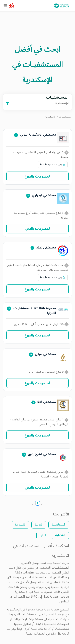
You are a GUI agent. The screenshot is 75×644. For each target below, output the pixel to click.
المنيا (43, 535)
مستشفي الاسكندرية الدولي (38, 135)
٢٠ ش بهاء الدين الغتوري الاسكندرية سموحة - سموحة (41, 155)
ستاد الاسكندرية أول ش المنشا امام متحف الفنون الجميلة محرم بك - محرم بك (38, 267)
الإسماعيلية (59, 524)
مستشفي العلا (47, 402)
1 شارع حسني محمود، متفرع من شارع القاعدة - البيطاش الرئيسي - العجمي (39, 422)
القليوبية (20, 524)
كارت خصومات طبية (47, 592)
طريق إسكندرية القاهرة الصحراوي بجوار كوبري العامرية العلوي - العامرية (41, 474)
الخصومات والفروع (37, 176)
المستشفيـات (65, 117)
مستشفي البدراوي (44, 195)
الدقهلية (60, 535)
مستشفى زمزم (46, 247)
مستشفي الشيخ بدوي (42, 454)
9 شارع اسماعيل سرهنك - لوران (48, 372)
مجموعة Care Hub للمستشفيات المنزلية (35, 311)
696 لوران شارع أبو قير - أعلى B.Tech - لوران (41, 324)
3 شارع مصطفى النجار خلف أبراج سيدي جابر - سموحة (40, 215)
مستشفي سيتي (45, 354)
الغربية (39, 524)
